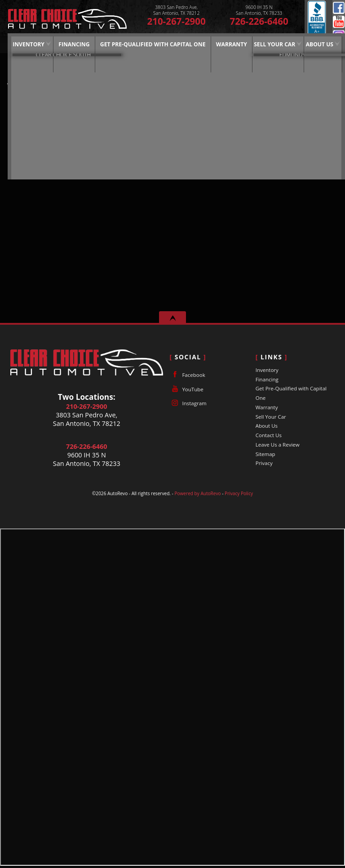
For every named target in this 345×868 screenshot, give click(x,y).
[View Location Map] (176, 10)
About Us (267, 426)
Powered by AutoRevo (197, 493)
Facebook (339, 8)
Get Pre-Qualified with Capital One (140, 44)
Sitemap (265, 454)
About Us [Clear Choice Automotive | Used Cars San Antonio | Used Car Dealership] (305, 44)
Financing (267, 379)
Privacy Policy (239, 493)
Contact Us (269, 435)
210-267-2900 (87, 406)
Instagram (188, 403)
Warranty (267, 407)
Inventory (17, 44)
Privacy (264, 463)
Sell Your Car (261, 44)
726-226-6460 (87, 446)
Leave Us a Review (278, 445)
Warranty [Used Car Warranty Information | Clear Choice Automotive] (218, 44)
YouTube (339, 22)
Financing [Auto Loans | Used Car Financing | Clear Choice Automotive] (62, 44)
